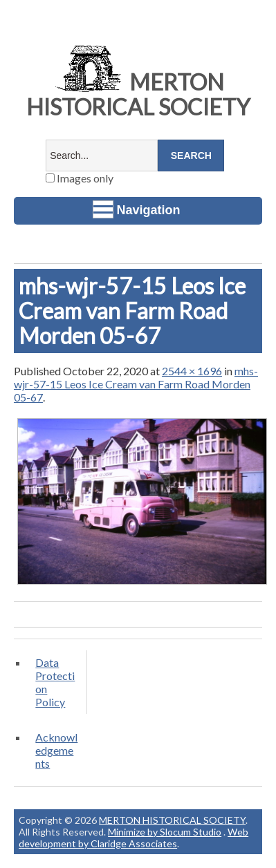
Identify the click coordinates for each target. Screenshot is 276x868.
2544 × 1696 (192, 371)
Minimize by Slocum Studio (165, 832)
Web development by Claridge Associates (134, 838)
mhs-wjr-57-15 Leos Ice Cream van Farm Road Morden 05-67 (136, 384)
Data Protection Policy (55, 682)
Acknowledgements (56, 750)
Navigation (137, 209)
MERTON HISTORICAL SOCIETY (138, 94)
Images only (80, 178)
